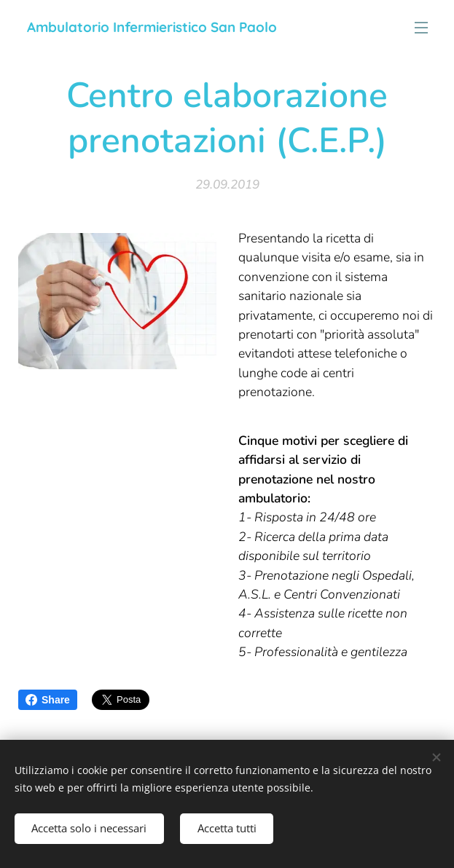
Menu (421, 28)
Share (48, 700)
